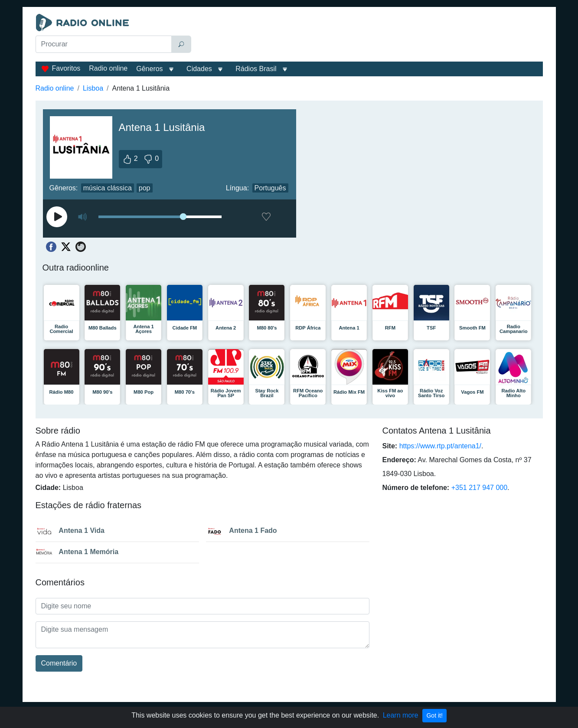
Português (270, 188)
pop (145, 188)
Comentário (59, 663)
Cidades (199, 69)
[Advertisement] (369, 36)
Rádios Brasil (256, 69)
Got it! (434, 715)
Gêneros (149, 69)
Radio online (108, 68)
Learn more (401, 715)
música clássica (108, 188)
